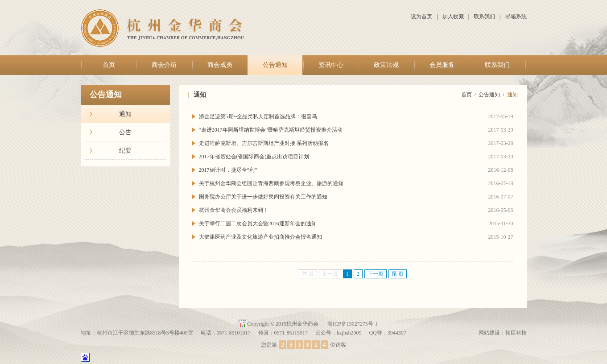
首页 (109, 65)
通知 (125, 114)
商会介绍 (164, 65)
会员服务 (442, 65)
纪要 (125, 151)
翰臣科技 (516, 333)
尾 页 (398, 274)
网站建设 (489, 333)
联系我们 (484, 17)
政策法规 (386, 65)
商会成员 (220, 65)
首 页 (308, 274)
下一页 (376, 274)
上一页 (330, 274)
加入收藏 (453, 17)
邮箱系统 (516, 17)
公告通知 (275, 65)
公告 (125, 132)
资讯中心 (331, 65)
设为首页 (421, 17)
